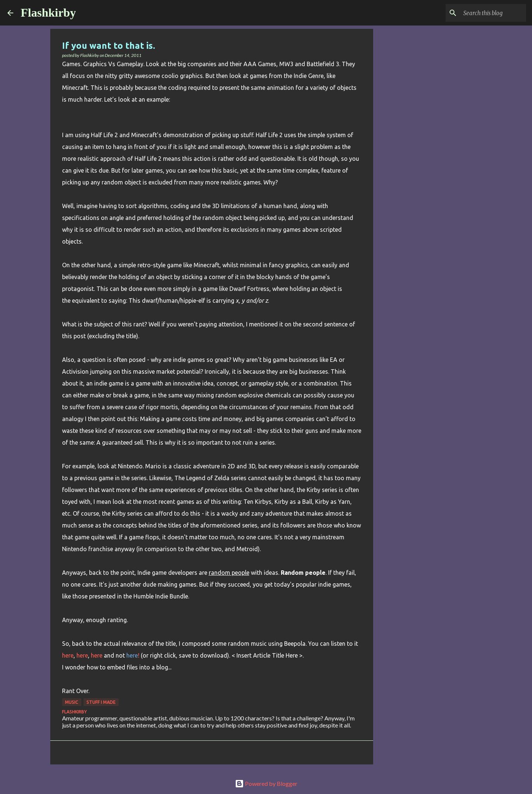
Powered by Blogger (266, 783)
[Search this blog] (487, 13)
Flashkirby (48, 13)
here (68, 655)
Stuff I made (101, 702)
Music (72, 702)
